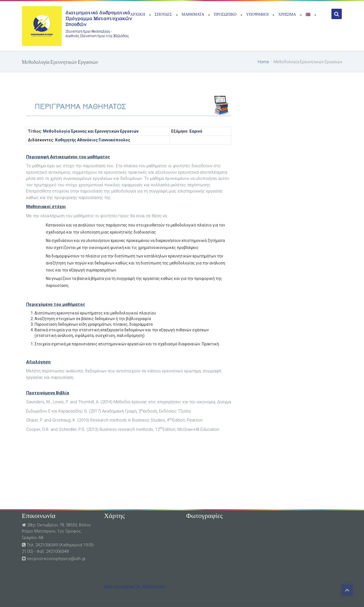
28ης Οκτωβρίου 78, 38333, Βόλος (135, 587)
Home (263, 62)
